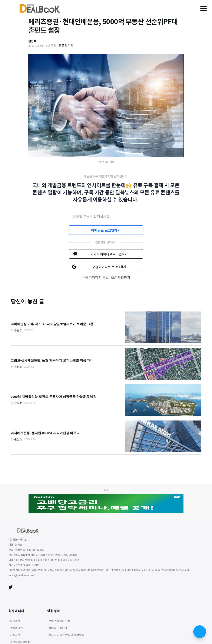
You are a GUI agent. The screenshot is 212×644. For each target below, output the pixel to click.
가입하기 (124, 277)
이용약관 (15, 635)
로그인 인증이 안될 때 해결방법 (66, 635)
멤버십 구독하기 (58, 628)
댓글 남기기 (66, 45)
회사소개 (15, 621)
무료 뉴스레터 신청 (59, 621)
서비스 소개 (16, 628)
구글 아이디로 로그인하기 (109, 267)
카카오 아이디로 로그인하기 (109, 254)
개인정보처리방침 (20, 642)
